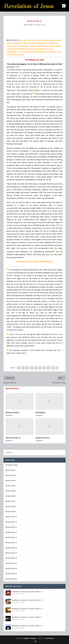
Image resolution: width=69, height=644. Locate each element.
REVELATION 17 (11, 553)
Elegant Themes (30, 638)
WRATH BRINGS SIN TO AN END (42, 43)
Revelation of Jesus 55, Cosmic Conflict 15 (27, 592)
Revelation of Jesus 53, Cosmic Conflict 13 (27, 600)
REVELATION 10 (11, 517)
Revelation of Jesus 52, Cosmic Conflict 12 (27, 609)
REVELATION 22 (11, 579)
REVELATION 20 (11, 568)
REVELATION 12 (11, 527)
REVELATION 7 (11, 501)
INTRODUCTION (11, 465)
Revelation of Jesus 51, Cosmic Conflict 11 (27, 617)
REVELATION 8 (11, 506)
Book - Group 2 (35, 25)
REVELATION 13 (11, 532)
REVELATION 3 (11, 481)
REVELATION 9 (43, 438)
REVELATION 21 (11, 574)
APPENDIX (41, 413)
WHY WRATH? (24, 43)
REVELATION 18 (11, 558)
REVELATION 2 (11, 475)
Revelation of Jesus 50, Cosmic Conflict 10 (27, 626)
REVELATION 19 (11, 563)
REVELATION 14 (13, 438)
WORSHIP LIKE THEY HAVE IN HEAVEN (32, 49)
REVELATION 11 (11, 522)
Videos (22, 594)
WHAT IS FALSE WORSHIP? (34, 46)
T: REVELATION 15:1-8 (28, 40)
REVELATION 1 (11, 470)
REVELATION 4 (11, 486)
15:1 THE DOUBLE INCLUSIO (47, 40)
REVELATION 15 (11, 543)
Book (26, 25)
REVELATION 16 (11, 548)
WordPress (50, 638)
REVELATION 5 (12, 413)
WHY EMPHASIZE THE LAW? (42, 52)
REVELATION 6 (11, 496)
